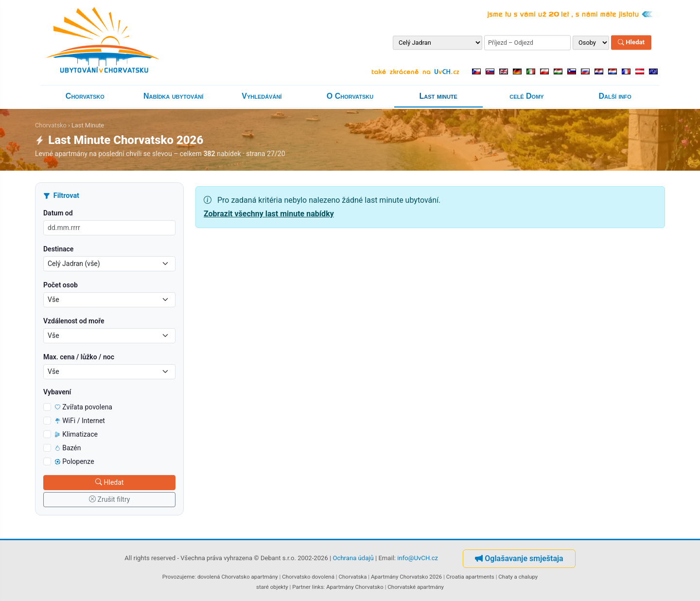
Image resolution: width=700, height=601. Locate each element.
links (318, 587)
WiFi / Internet (80, 421)
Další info (615, 96)
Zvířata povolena (84, 407)
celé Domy (526, 96)
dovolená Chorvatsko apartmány (238, 577)
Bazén (68, 448)
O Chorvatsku (350, 96)
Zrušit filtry (110, 499)
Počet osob (61, 285)
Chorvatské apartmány (416, 587)
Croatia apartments (470, 577)
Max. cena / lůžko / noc (79, 357)
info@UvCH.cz (418, 558)
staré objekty (272, 587)
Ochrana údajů (353, 558)
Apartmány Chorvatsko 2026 (406, 577)
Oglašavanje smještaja (519, 558)
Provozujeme (179, 577)
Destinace (58, 249)
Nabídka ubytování (173, 96)
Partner (301, 587)
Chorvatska (352, 577)
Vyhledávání (262, 96)
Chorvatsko (85, 96)
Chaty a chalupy (518, 577)
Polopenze (75, 461)
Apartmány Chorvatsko (355, 587)
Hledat (631, 43)
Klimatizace (76, 434)
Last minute (438, 96)
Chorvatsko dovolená (308, 577)
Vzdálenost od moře (74, 321)
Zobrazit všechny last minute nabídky (269, 214)
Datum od (58, 213)
